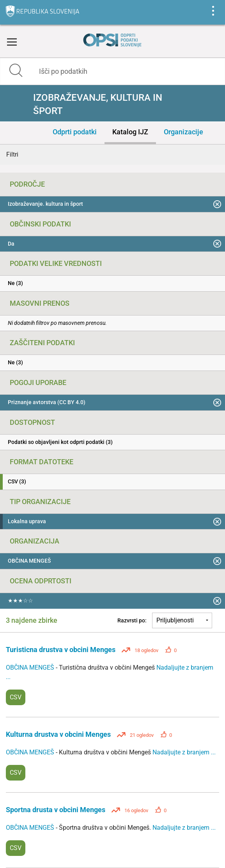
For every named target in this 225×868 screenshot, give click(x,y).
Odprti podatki (75, 132)
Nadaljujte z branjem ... (184, 752)
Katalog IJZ (130, 132)
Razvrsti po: (132, 620)
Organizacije (183, 132)
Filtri (12, 154)
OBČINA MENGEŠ (31, 667)
